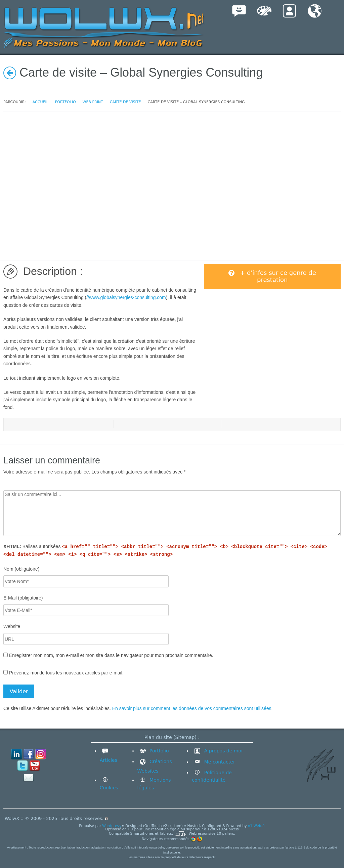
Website (12, 626)
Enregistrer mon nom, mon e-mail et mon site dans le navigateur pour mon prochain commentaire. (111, 655)
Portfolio (153, 751)
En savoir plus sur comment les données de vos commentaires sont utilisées (192, 708)
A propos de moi (217, 751)
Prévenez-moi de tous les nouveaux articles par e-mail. (66, 673)
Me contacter (219, 762)
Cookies (109, 788)
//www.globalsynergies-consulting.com (126, 297)
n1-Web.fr (256, 826)
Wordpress (111, 826)
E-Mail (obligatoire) (23, 598)
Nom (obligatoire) (21, 569)
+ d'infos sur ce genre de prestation (272, 276)
